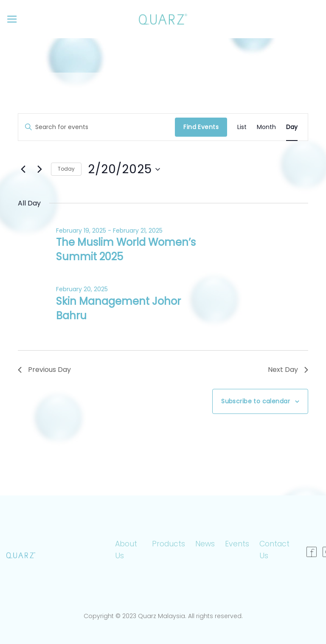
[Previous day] (23, 169)
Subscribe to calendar (256, 401)
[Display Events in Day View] (292, 127)
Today (66, 169)
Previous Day (44, 370)
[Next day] (39, 169)
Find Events (201, 127)
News (205, 544)
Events (237, 544)
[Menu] (12, 19)
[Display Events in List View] (242, 127)
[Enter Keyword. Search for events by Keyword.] (97, 127)
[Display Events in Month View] (266, 127)
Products (169, 544)
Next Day (288, 370)
